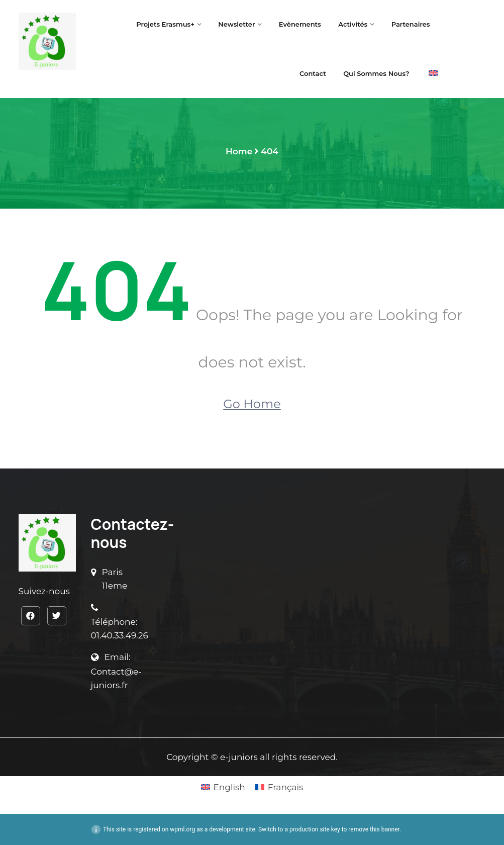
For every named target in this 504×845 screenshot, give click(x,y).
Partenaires (411, 24)
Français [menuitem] (286, 787)
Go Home (252, 404)
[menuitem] (433, 74)
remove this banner (374, 829)
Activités (353, 24)
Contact (313, 73)
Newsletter (236, 24)
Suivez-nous (44, 591)
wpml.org (182, 829)
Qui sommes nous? (377, 73)
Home (239, 151)
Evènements (300, 24)
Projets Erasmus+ (165, 24)
